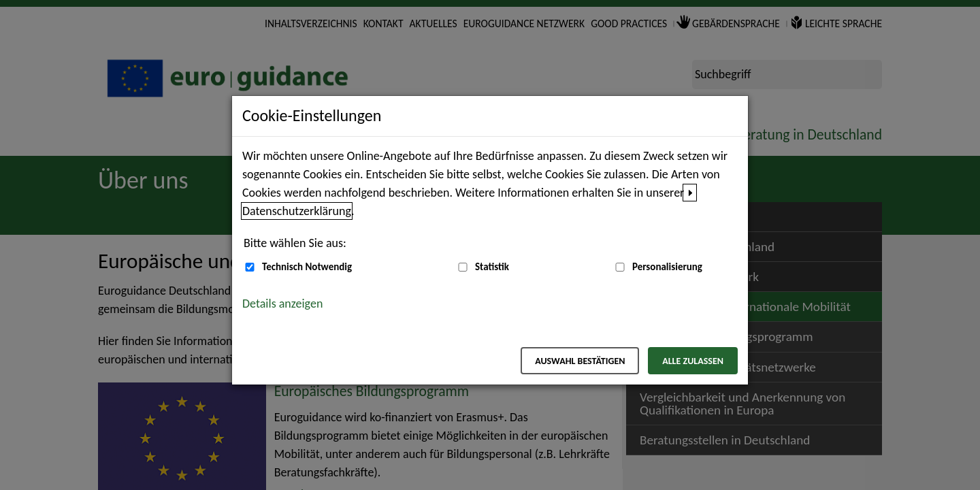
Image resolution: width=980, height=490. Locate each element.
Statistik (492, 267)
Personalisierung (667, 267)
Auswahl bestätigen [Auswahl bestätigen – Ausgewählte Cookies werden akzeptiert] (580, 361)
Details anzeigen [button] (282, 304)
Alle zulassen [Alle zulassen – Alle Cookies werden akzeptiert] (693, 361)
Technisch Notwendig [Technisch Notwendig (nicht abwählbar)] (307, 267)
